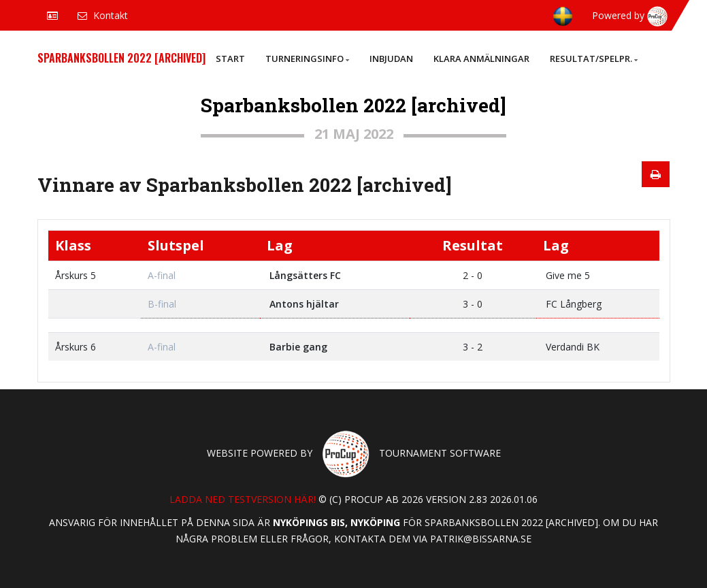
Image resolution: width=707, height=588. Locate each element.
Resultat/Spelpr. (594, 59)
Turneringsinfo (307, 59)
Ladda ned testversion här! (243, 499)
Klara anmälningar (481, 59)
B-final (162, 304)
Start (230, 59)
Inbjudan (391, 59)
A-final (162, 275)
